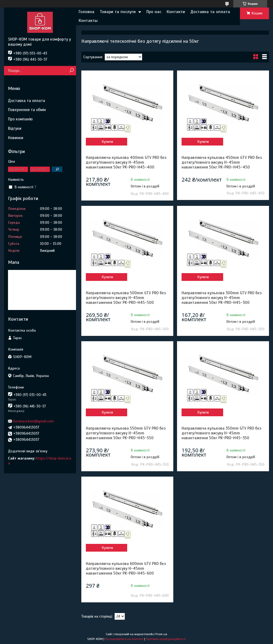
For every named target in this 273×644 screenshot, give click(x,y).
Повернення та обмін (27, 110)
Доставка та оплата (210, 12)
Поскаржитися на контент (124, 639)
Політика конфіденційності (166, 639)
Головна (87, 12)
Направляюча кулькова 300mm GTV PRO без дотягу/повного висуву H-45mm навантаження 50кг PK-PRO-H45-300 (222, 298)
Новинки (16, 138)
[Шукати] (71, 71)
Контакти (176, 12)
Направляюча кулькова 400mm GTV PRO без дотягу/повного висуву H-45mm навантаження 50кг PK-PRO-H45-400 (126, 162)
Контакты (88, 21)
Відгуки (15, 128)
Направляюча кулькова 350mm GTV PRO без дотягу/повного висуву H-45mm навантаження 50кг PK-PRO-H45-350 (221, 433)
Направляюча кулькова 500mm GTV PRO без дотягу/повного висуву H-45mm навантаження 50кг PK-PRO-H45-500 (126, 298)
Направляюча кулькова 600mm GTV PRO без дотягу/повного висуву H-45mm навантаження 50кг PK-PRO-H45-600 (126, 568)
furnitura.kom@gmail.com (33, 421)
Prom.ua (161, 634)
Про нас (154, 12)
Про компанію (20, 119)
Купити (107, 142)
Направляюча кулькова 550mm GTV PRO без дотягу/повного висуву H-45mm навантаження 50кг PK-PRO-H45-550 (126, 433)
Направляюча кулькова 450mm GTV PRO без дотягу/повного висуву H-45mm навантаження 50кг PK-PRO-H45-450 (222, 162)
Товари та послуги (118, 12)
